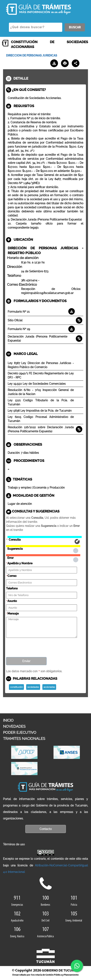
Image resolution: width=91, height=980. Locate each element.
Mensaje (13, 614)
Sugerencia (43, 546)
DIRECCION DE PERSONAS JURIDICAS (32, 55)
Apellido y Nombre (20, 563)
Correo (12, 576)
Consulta (45, 537)
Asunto (12, 601)
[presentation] (37, 646)
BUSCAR (75, 27)
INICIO (8, 720)
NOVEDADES (14, 726)
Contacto (46, 829)
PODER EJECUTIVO (20, 732)
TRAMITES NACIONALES (24, 739)
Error (43, 555)
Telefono (12, 588)
